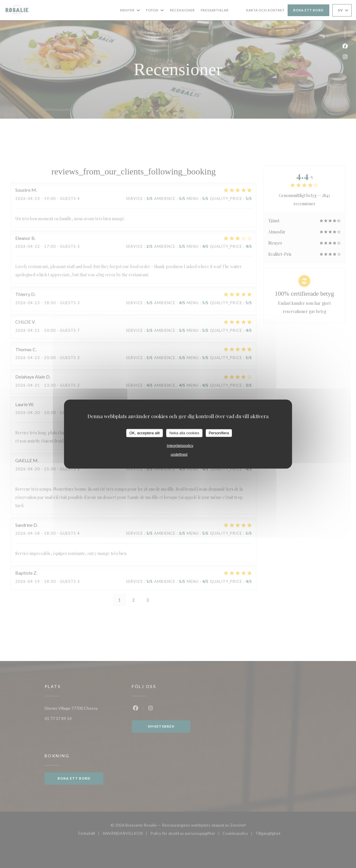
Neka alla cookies (184, 433)
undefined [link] (179, 454)
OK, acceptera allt (145, 433)
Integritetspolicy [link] (180, 445)
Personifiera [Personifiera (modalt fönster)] (219, 433)
